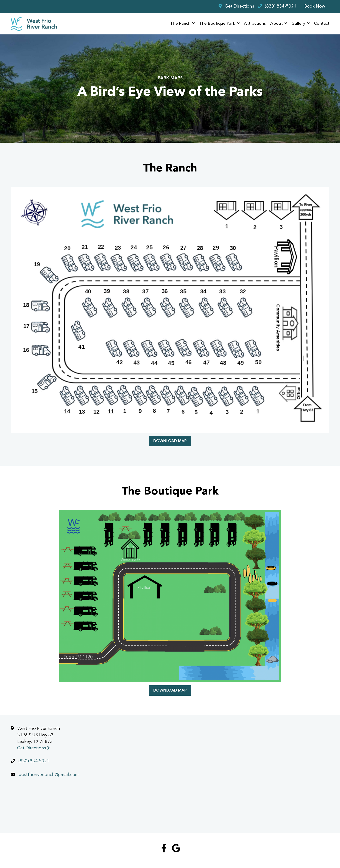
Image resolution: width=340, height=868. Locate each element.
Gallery (298, 24)
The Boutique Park (217, 24)
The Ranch (180, 24)
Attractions (255, 24)
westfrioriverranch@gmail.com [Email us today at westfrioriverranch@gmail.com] (49, 775)
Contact (322, 24)
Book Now (315, 6)
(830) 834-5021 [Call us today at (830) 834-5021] (34, 761)
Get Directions (34, 748)
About (276, 24)
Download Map (170, 441)
